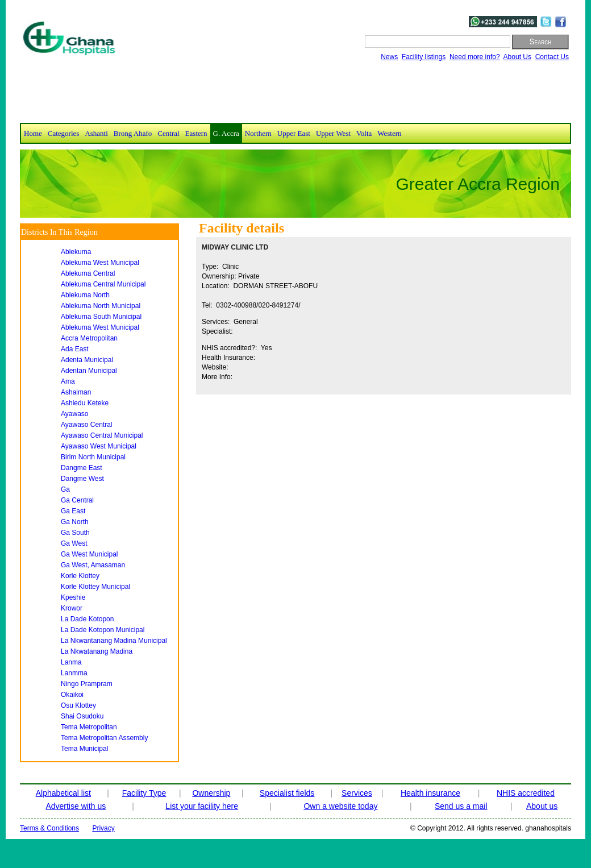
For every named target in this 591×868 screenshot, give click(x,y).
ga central (77, 500)
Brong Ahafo (133, 133)
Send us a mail (461, 806)
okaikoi (72, 695)
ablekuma (76, 252)
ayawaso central (87, 425)
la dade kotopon (87, 619)
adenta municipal (87, 360)
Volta (364, 133)
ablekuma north (85, 295)
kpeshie (73, 597)
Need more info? (475, 57)
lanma (71, 662)
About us (542, 806)
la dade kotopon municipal (103, 630)
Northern (258, 133)
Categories (64, 133)
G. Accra (226, 133)
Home (33, 133)
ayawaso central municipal (102, 435)
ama (68, 381)
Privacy (103, 828)
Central (168, 133)
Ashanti (96, 133)
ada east (75, 349)
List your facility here (202, 806)
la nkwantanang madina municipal (114, 641)
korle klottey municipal (95, 587)
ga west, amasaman (93, 565)
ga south (75, 533)
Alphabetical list (63, 793)
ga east (73, 511)
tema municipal (84, 749)
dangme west (82, 479)
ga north (75, 522)
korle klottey (80, 576)
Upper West (333, 133)
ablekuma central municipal (103, 284)
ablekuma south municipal (101, 317)
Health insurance (430, 793)
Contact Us (552, 57)
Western (389, 133)
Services (357, 793)
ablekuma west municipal (100, 263)
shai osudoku (82, 716)
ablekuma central (88, 273)
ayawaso (74, 414)
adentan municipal (89, 371)
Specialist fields (287, 793)
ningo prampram (87, 684)
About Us (517, 57)
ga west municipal (89, 554)
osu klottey (78, 705)
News (389, 57)
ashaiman (76, 392)
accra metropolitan (89, 338)
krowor (72, 608)
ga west (74, 543)
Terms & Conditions (49, 828)
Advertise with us (76, 806)
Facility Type (144, 793)
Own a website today (340, 806)
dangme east (82, 468)
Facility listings (424, 57)
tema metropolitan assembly (104, 738)
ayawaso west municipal (99, 446)
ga (65, 489)
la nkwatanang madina (97, 651)
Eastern (196, 133)
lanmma (74, 673)
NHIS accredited (526, 793)
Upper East (294, 133)
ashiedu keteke (85, 403)
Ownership (211, 793)
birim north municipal (93, 457)
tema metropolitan (89, 727)
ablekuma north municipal (101, 306)
